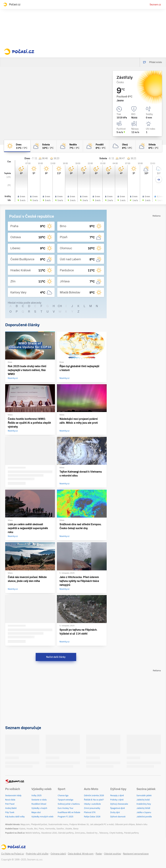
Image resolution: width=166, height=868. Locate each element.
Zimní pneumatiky (92, 808)
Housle (30, 829)
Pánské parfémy (131, 833)
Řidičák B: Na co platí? (94, 800)
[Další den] (159, 179)
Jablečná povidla (144, 817)
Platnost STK (90, 812)
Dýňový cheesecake (119, 804)
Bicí (36, 829)
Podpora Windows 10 (79, 824)
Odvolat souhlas (113, 854)
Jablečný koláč (143, 800)
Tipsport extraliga (65, 800)
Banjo (76, 829)
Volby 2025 (36, 796)
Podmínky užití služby (37, 854)
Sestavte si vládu (39, 800)
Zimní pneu (80, 833)
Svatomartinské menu (58, 824)
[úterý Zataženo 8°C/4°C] (122, 146)
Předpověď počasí (39, 824)
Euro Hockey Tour (65, 808)
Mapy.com (25, 824)
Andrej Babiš (11, 808)
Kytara (22, 829)
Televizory (104, 833)
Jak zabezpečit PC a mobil (102, 824)
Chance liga (63, 796)
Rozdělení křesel (39, 804)
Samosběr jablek (144, 796)
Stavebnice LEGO (49, 833)
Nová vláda (10, 800)
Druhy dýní (115, 812)
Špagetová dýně (118, 808)
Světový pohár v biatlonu (69, 804)
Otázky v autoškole (92, 804)
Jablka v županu (144, 812)
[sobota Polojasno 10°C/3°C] (43, 146)
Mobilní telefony (33, 833)
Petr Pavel (10, 804)
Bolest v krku (142, 824)
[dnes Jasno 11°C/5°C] (17, 146)
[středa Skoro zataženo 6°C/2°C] (149, 146)
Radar (99, 854)
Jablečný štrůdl (143, 808)
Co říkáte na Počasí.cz (12, 854)
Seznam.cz (155, 5)
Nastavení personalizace (136, 854)
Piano (41, 829)
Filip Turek (10, 812)
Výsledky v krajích (39, 808)
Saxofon (60, 829)
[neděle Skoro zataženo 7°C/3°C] (70, 146)
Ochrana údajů (58, 854)
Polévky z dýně (117, 800)
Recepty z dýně (117, 796)
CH (60, 306)
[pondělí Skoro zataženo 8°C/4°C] (96, 146)
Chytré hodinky (116, 833)
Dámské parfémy (66, 833)
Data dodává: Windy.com (81, 854)
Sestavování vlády (13, 796)
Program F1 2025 (65, 817)
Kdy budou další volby (15, 817)
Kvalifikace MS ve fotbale (69, 812)
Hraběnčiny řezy (144, 804)
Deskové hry (92, 833)
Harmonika (50, 829)
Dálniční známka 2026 (94, 796)
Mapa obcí (36, 812)
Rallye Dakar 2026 (92, 817)
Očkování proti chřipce (125, 824)
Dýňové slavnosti (118, 817)
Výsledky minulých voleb (42, 817)
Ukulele (69, 829)
